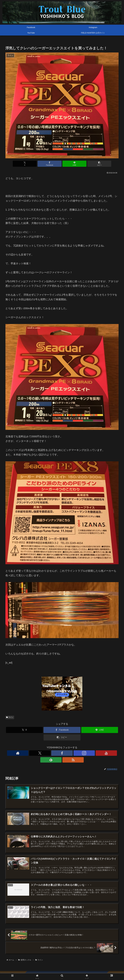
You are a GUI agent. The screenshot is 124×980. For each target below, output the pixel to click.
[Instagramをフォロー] (62, 753)
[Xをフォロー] (50, 753)
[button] (90, 164)
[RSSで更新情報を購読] (81, 753)
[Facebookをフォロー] (56, 753)
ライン (10, 717)
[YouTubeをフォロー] (68, 753)
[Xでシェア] (33, 164)
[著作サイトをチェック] (43, 753)
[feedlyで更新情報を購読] (74, 753)
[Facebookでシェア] (52, 164)
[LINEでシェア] (71, 164)
